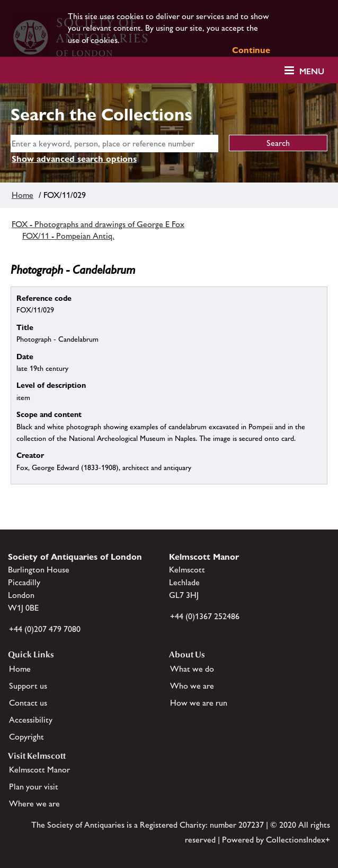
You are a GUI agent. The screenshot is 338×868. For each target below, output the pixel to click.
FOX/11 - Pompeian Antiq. (68, 236)
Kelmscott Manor (39, 770)
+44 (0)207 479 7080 (45, 629)
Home (23, 195)
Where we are (34, 804)
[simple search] (114, 144)
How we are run (199, 703)
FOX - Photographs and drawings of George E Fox (98, 224)
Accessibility (31, 720)
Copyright (26, 737)
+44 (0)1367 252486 (205, 616)
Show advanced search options (74, 159)
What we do (192, 669)
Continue (251, 50)
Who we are (192, 686)
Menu (312, 71)
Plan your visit (34, 787)
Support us (28, 686)
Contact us (28, 703)
